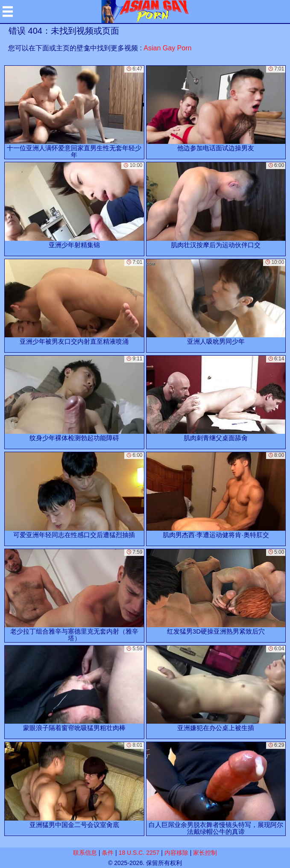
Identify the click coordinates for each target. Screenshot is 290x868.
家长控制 (205, 853)
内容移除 (176, 853)
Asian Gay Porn (167, 48)
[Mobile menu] (8, 12)
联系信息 (85, 853)
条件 (108, 853)
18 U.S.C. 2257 (139, 853)
